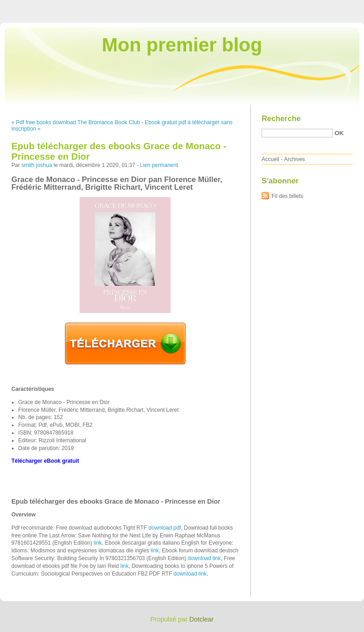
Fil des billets (287, 196)
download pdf (164, 528)
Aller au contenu (252, 6)
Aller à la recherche (337, 6)
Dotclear (202, 619)
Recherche (281, 119)
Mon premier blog (182, 45)
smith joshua (37, 165)
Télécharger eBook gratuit (45, 461)
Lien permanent (159, 165)
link (98, 543)
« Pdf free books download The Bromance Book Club (76, 122)
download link (205, 558)
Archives (294, 159)
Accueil (270, 159)
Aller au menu (293, 6)
